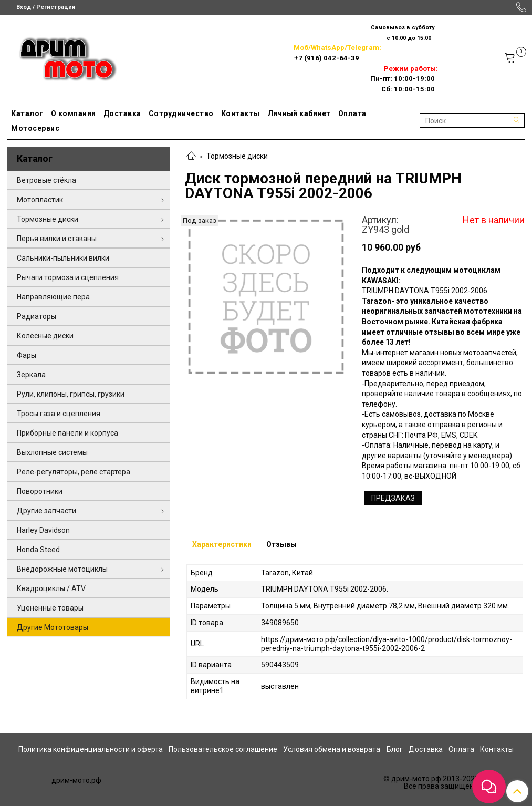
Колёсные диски (45, 336)
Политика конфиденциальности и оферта (91, 749)
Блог (395, 749)
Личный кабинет (299, 113)
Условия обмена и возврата (332, 749)
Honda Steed (38, 550)
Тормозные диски (237, 156)
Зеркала (31, 375)
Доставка (122, 113)
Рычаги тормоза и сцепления (68, 277)
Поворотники (40, 491)
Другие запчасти (46, 511)
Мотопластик (40, 200)
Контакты (241, 113)
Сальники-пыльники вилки (63, 258)
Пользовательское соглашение (223, 749)
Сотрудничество (181, 113)
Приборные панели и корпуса (67, 433)
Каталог (27, 113)
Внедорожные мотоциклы (62, 569)
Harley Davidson (43, 530)
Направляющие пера (53, 297)
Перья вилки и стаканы (57, 239)
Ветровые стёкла (46, 180)
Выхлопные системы (52, 452)
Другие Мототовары (53, 627)
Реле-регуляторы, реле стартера (74, 472)
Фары (27, 355)
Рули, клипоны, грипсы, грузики (71, 394)
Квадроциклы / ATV (51, 588)
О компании (74, 113)
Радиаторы (36, 316)
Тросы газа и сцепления (59, 414)
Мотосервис (35, 128)
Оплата (352, 113)
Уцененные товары (50, 608)
